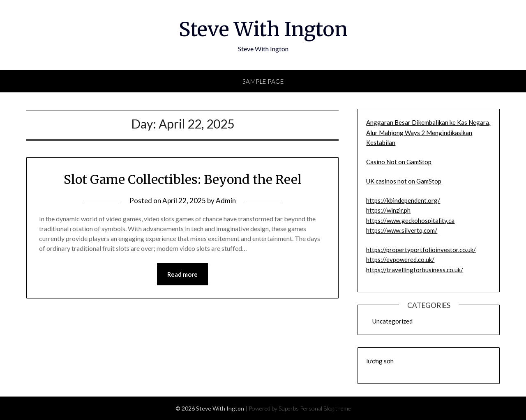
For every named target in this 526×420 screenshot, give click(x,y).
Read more (182, 274)
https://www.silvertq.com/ (402, 230)
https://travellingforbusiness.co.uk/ (415, 270)
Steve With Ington (263, 29)
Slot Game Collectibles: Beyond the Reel (183, 179)
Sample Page (263, 81)
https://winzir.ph (388, 210)
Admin (226, 201)
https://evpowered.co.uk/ (400, 259)
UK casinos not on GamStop (404, 181)
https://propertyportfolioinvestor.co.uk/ (421, 250)
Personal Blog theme (325, 408)
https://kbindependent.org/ (403, 200)
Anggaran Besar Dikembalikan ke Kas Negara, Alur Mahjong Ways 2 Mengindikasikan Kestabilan (428, 132)
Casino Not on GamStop (399, 162)
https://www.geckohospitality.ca (410, 220)
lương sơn (380, 361)
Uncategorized (392, 321)
